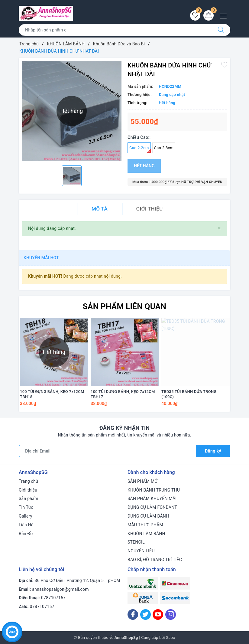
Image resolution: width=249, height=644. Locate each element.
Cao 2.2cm (140, 149)
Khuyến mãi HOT (41, 258)
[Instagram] (171, 615)
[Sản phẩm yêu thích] (195, 15)
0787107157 (53, 598)
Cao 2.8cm (164, 148)
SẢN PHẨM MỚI (143, 481)
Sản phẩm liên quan (124, 306)
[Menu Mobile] (225, 15)
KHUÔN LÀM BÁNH (146, 534)
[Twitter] (146, 615)
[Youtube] (158, 615)
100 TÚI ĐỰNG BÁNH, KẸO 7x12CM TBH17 (123, 394)
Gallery (26, 516)
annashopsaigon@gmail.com (60, 589)
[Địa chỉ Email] (107, 451)
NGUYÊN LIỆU (141, 551)
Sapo (171, 637)
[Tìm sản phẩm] (115, 30)
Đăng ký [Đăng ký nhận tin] (213, 451)
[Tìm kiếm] (221, 30)
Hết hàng (144, 166)
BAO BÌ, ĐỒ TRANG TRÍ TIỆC (155, 560)
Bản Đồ (26, 534)
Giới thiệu (28, 490)
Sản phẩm (29, 499)
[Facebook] (133, 615)
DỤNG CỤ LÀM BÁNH (148, 516)
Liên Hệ (26, 525)
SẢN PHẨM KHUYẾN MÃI (152, 499)
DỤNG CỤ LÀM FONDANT (152, 507)
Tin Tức (26, 507)
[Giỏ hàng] (209, 15)
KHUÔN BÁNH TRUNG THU (154, 490)
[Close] (219, 228)
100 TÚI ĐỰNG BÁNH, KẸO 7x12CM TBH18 (52, 394)
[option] (72, 176)
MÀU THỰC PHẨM (145, 525)
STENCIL (136, 542)
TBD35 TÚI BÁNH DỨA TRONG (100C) (189, 394)
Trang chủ (28, 481)
